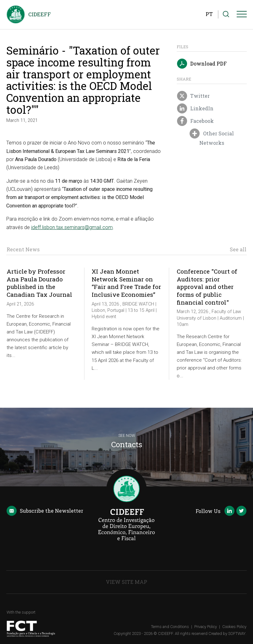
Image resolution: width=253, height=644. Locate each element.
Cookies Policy (234, 627)
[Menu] (242, 15)
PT (209, 14)
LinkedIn (195, 109)
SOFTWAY (237, 634)
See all (238, 249)
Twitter (193, 96)
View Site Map (127, 582)
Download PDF (202, 64)
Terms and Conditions (170, 627)
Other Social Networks (212, 138)
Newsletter (45, 511)
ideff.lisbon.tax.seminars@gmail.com (72, 227)
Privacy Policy (206, 627)
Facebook (195, 121)
